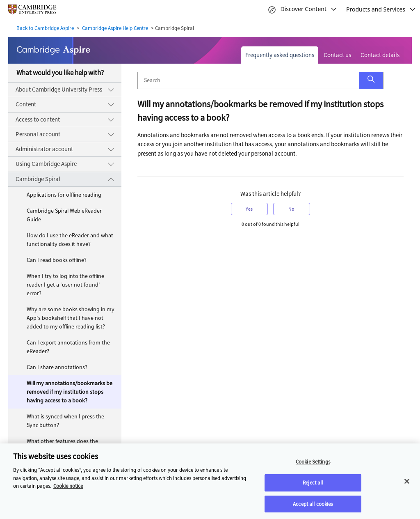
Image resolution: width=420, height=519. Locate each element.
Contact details (380, 55)
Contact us (337, 55)
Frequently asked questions (280, 55)
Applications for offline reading (64, 195)
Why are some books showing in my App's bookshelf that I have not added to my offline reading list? (71, 318)
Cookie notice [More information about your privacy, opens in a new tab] (68, 489)
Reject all (313, 486)
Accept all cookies (313, 507)
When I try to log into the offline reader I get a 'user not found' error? (65, 285)
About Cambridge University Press (59, 90)
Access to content (38, 119)
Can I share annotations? (57, 367)
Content (26, 104)
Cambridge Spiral (38, 179)
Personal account (38, 134)
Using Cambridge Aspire (46, 164)
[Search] (249, 80)
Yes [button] (249, 209)
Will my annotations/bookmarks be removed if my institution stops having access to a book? (70, 392)
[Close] (407, 485)
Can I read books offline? (57, 260)
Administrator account (44, 149)
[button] (371, 80)
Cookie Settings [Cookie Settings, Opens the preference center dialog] (313, 465)
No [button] (291, 209)
